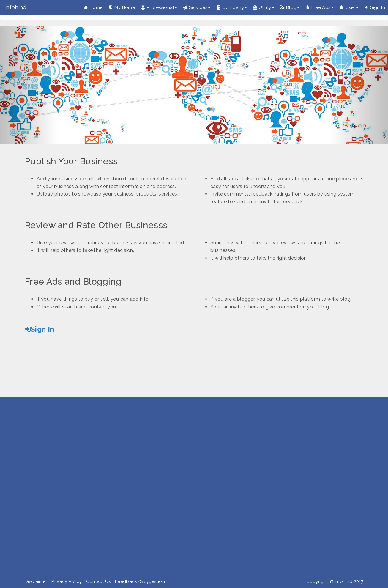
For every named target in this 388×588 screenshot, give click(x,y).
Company (232, 7)
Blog (290, 7)
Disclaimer (36, 581)
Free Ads (319, 7)
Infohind (15, 7)
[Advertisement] (178, 489)
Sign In (375, 7)
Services (197, 7)
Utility (264, 7)
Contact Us (98, 581)
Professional (159, 7)
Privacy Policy (67, 581)
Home (93, 7)
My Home (122, 7)
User (349, 7)
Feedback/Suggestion (140, 581)
